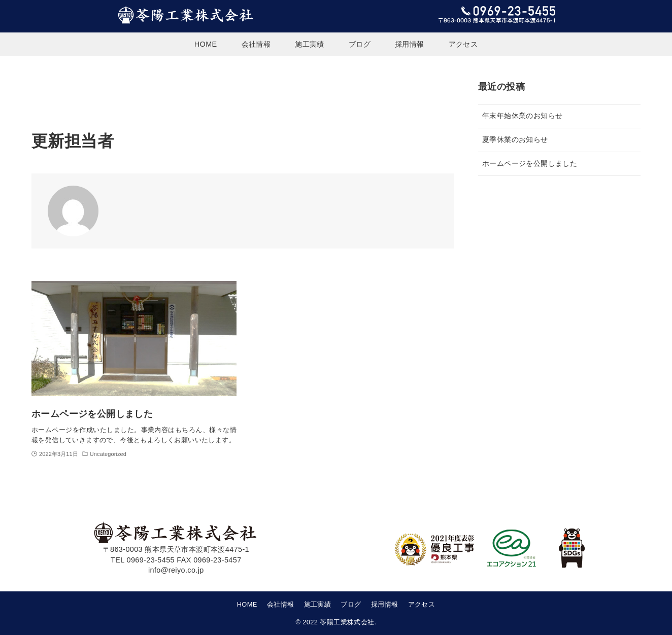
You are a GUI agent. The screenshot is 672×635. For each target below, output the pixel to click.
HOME (247, 604)
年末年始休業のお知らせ (522, 116)
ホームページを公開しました (530, 163)
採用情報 (385, 604)
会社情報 (281, 604)
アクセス (422, 604)
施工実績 (318, 604)
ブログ (351, 604)
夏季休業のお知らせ (515, 139)
